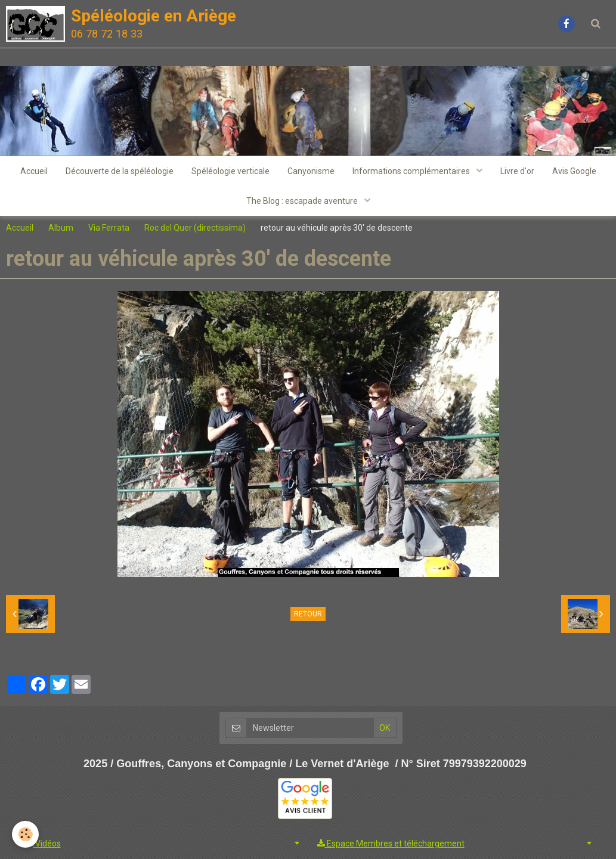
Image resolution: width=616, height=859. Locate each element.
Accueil (34, 171)
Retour (308, 614)
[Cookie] (25, 834)
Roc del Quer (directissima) (195, 228)
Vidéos (43, 844)
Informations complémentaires (412, 171)
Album (61, 228)
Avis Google (574, 171)
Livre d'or (517, 171)
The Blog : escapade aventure (303, 201)
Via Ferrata (109, 228)
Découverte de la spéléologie (120, 171)
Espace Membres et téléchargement (391, 844)
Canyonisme (311, 171)
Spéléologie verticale (230, 171)
